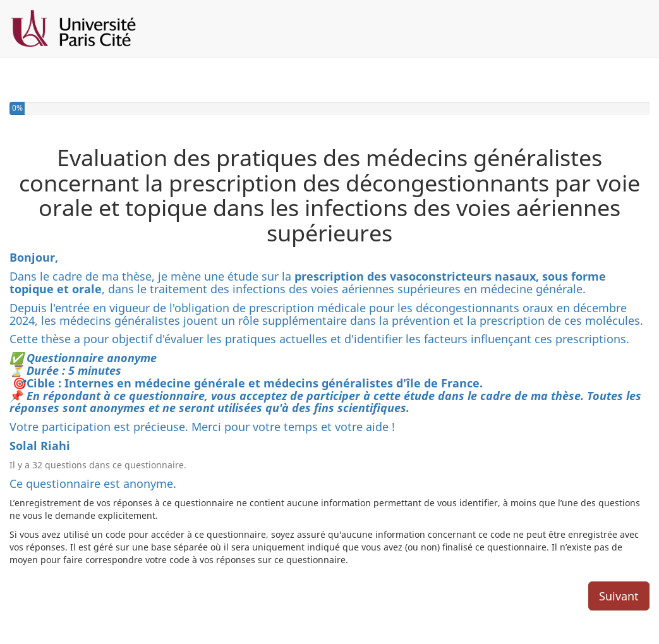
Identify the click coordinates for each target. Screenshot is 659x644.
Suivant (619, 596)
